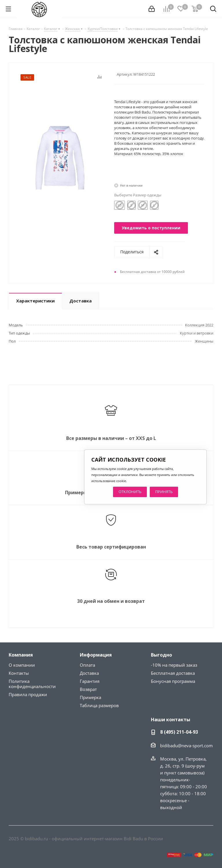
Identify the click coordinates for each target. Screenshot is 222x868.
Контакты (19, 673)
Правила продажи (28, 694)
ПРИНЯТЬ (164, 492)
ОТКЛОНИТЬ (130, 492)
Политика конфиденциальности (32, 684)
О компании (22, 665)
